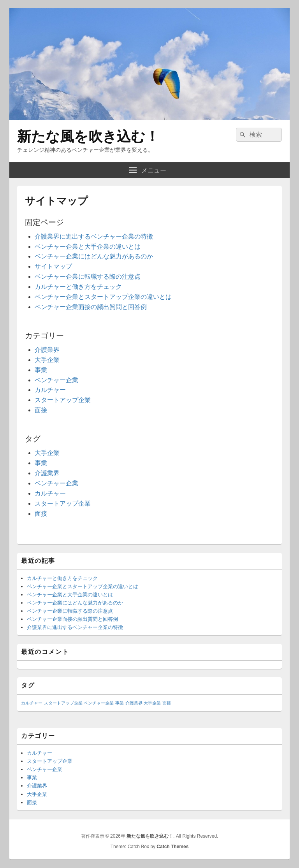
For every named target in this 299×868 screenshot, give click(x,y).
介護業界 (47, 350)
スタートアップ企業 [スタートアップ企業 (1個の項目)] (63, 703)
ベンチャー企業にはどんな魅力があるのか (94, 256)
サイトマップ (53, 266)
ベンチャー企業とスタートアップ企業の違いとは (103, 297)
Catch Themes (172, 847)
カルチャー (50, 390)
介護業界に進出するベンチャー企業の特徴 (94, 236)
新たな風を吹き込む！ (88, 136)
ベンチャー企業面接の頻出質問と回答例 (91, 307)
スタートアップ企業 (63, 400)
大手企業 (47, 360)
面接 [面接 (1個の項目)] (167, 703)
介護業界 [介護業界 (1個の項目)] (134, 703)
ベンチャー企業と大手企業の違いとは (88, 247)
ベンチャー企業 (56, 380)
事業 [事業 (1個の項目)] (120, 703)
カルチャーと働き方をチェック (78, 287)
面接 (41, 410)
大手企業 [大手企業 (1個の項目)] (152, 703)
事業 (41, 370)
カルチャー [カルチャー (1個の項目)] (32, 703)
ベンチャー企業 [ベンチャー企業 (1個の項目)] (99, 703)
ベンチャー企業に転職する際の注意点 (88, 277)
